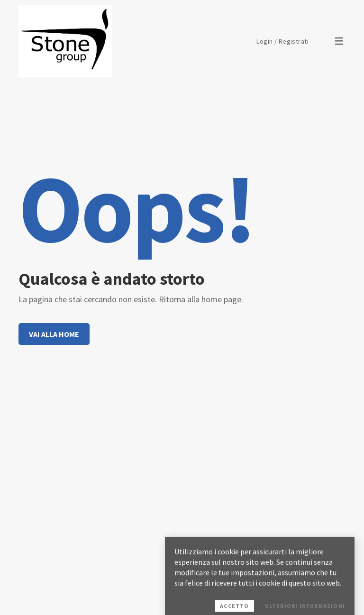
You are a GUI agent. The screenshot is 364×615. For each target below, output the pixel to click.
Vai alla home (54, 334)
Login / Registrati (282, 41)
